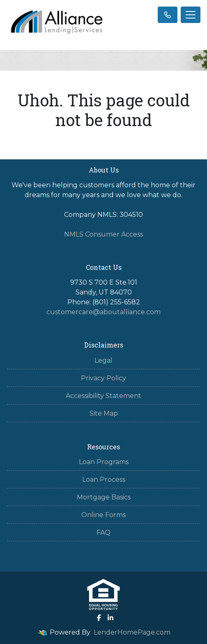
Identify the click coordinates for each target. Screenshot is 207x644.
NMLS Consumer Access (103, 234)
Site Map (104, 413)
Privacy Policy (103, 378)
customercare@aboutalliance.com (103, 312)
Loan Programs (104, 462)
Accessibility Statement (103, 396)
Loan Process (104, 480)
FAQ (103, 532)
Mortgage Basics (104, 497)
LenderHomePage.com (132, 632)
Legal (103, 360)
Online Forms (103, 515)
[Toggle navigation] (191, 15)
